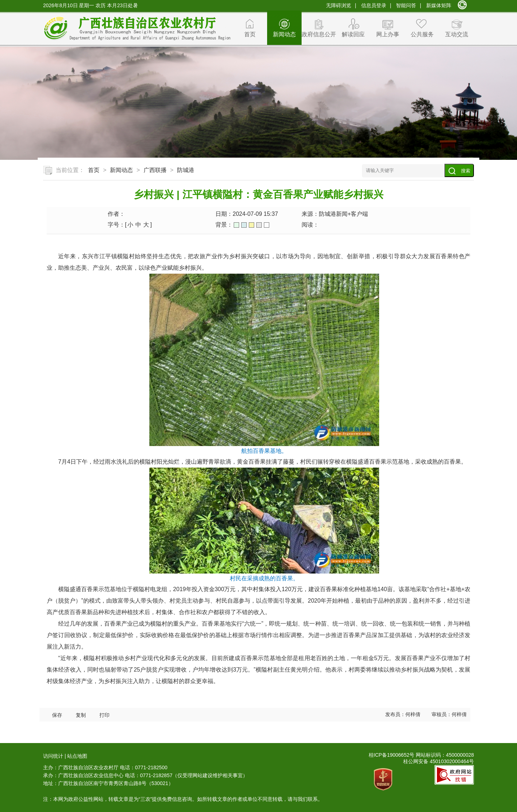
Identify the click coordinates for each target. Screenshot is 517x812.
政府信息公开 (319, 34)
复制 (81, 715)
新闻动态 (284, 34)
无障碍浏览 (339, 5)
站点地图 (77, 756)
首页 (250, 34)
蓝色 (244, 225)
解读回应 (353, 34)
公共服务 (422, 34)
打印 (104, 715)
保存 (57, 715)
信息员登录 (374, 5)
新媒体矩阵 (439, 5)
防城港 (186, 170)
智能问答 (406, 5)
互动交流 (457, 34)
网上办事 (388, 34)
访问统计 (53, 756)
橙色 (251, 225)
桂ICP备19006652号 (392, 755)
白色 (267, 225)
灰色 (259, 225)
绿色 (236, 225)
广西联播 (155, 170)
